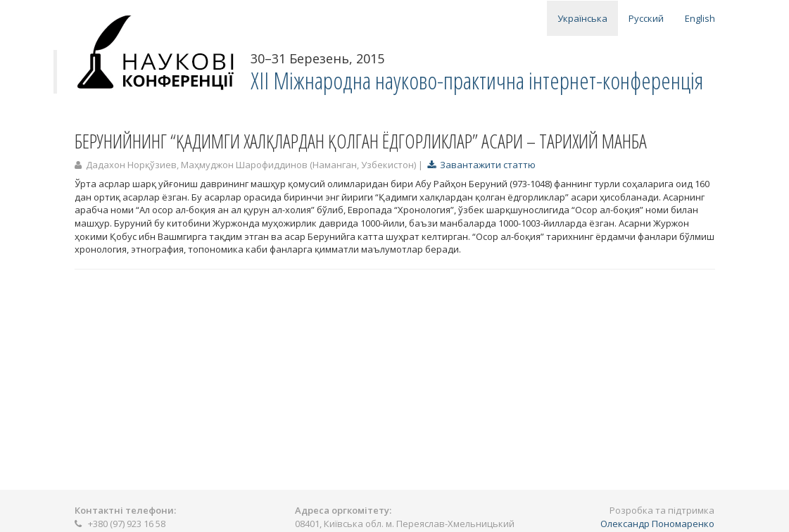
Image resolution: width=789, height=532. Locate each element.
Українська (582, 18)
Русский (646, 18)
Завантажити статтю (481, 165)
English (700, 18)
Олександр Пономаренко (657, 524)
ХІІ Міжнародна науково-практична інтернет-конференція (477, 81)
